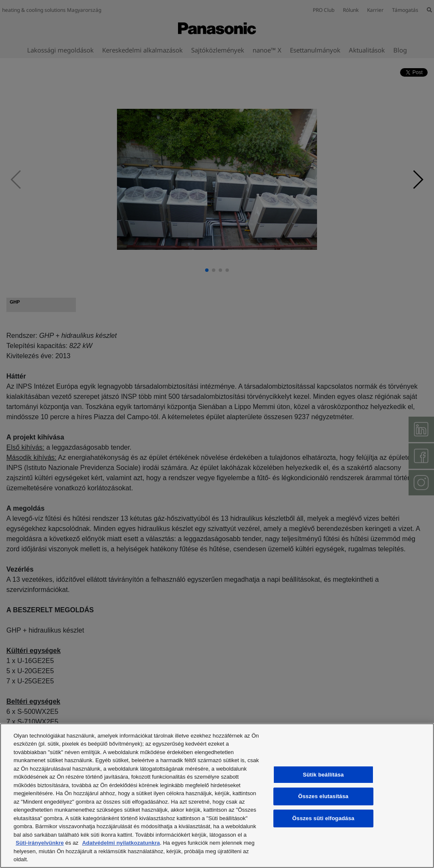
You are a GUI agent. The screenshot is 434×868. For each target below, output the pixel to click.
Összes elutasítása (324, 797)
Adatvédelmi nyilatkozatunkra (121, 843)
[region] (217, 796)
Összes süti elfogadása (324, 818)
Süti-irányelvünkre (40, 843)
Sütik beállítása (324, 775)
